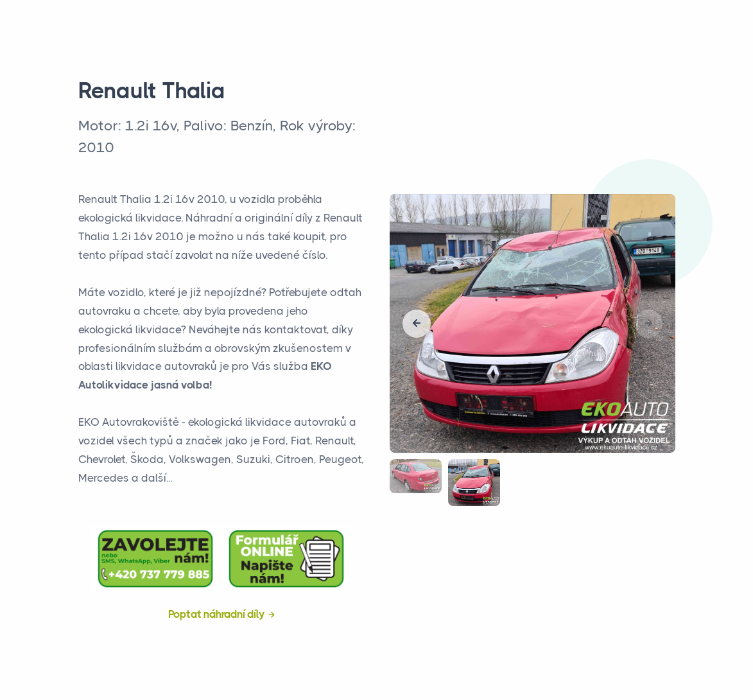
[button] (417, 324)
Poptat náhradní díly (217, 614)
